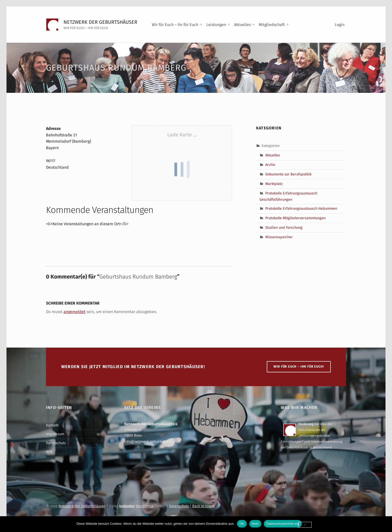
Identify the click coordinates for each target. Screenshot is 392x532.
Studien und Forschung (284, 227)
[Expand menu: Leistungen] (229, 25)
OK (242, 524)
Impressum (55, 434)
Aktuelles (242, 25)
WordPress (145, 506)
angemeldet (74, 312)
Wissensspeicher (279, 237)
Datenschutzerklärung (283, 524)
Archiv (270, 165)
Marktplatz (274, 184)
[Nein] (305, 525)
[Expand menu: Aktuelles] (253, 25)
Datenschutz (56, 443)
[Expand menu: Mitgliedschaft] (287, 25)
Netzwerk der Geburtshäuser (100, 22)
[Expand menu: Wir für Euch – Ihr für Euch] (201, 25)
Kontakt (52, 425)
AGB (49, 452)
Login (340, 25)
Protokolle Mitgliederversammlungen (295, 218)
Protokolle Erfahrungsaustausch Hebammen (301, 208)
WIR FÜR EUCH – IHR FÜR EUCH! (299, 366)
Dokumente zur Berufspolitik (288, 174)
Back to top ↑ (204, 506)
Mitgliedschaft (272, 25)
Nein (255, 524)
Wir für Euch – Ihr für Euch (175, 25)
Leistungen (216, 25)
